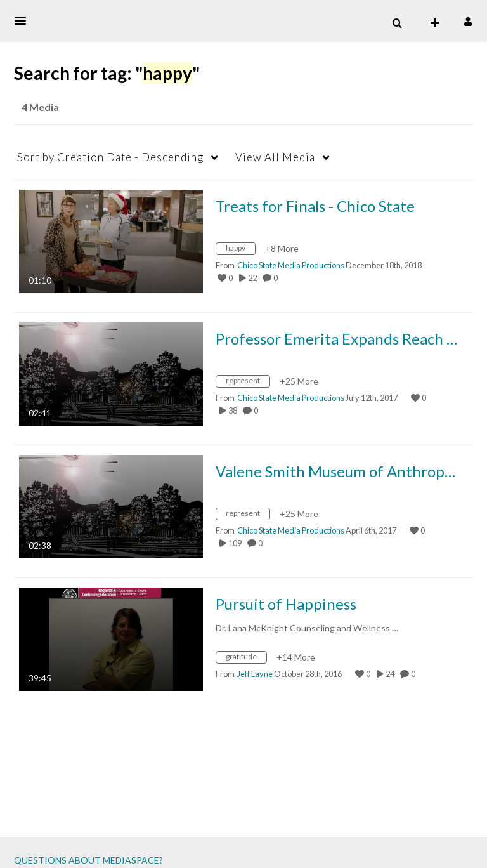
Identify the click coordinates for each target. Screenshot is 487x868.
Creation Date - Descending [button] (110, 157)
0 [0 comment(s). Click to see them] (277, 278)
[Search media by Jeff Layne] (255, 674)
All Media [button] (275, 157)
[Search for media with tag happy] (240, 250)
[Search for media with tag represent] (248, 383)
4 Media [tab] (40, 107)
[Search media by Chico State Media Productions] (291, 265)
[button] (24, 21)
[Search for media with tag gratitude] (246, 659)
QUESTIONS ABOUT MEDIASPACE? (88, 860)
